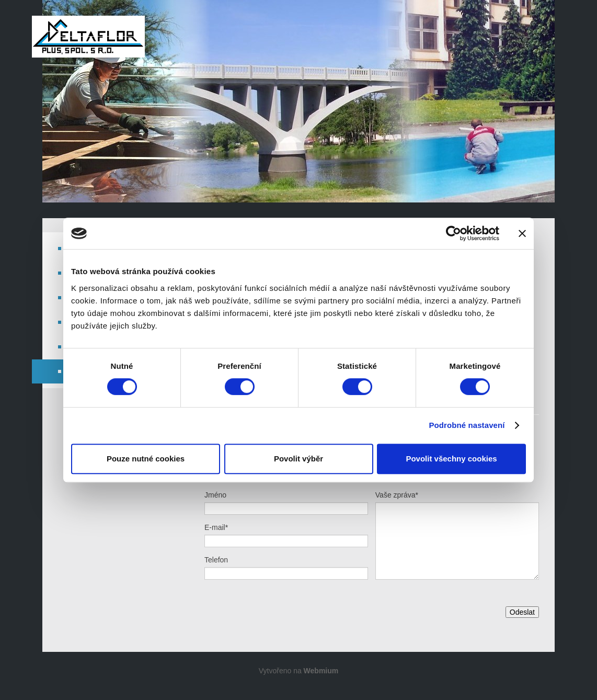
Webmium (321, 671)
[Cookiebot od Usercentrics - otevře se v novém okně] (454, 233)
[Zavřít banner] (522, 233)
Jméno (215, 495)
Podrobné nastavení (467, 425)
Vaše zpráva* (397, 495)
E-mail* (216, 527)
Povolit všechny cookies (451, 459)
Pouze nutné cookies (146, 459)
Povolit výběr (298, 459)
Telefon (216, 560)
